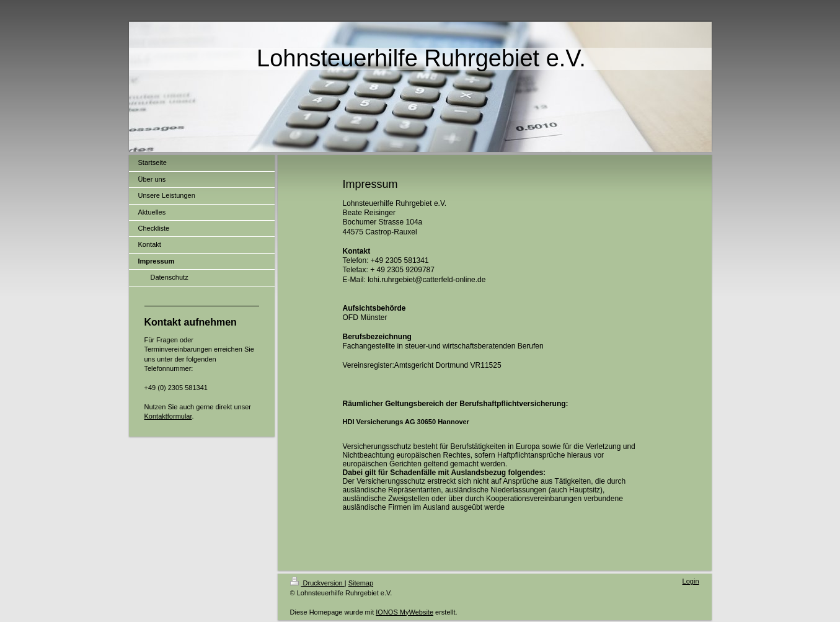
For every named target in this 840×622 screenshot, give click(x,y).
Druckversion (317, 583)
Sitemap (361, 583)
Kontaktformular (168, 416)
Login (691, 581)
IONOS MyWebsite (405, 612)
